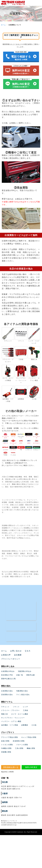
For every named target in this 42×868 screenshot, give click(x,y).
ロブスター (37, 442)
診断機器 (25, 725)
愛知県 (5, 811)
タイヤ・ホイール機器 (20, 714)
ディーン (29, 435)
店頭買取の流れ (7, 695)
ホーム (3, 25)
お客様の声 (6, 655)
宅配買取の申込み (25, 671)
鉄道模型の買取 (19, 741)
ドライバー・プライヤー (10, 710)
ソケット (16, 707)
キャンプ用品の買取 (29, 737)
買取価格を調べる (11, 767)
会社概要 (18, 655)
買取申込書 (31, 675)
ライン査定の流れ (23, 695)
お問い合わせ (16, 651)
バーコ (13, 435)
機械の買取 (31, 748)
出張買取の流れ (7, 691)
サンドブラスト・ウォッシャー (13, 718)
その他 (34, 725)
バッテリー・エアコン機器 (11, 721)
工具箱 (25, 710)
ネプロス (13, 448)
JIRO (29, 442)
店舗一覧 (20, 675)
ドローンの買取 (22, 745)
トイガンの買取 (7, 745)
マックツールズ (5, 436)
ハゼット (5, 442)
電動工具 (4, 714)
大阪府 (5, 794)
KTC (21, 442)
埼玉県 (5, 782)
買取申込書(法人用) (8, 679)
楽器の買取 (5, 741)
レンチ (25, 707)
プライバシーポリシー (11, 659)
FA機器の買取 (6, 748)
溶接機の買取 (6, 752)
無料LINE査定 (31, 767)
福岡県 (5, 802)
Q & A (28, 651)
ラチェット (5, 707)
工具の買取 (19, 748)
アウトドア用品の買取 (10, 737)
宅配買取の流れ (22, 691)
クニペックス (13, 442)
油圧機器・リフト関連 (10, 725)
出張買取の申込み (8, 671)
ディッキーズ (37, 436)
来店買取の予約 (7, 675)
